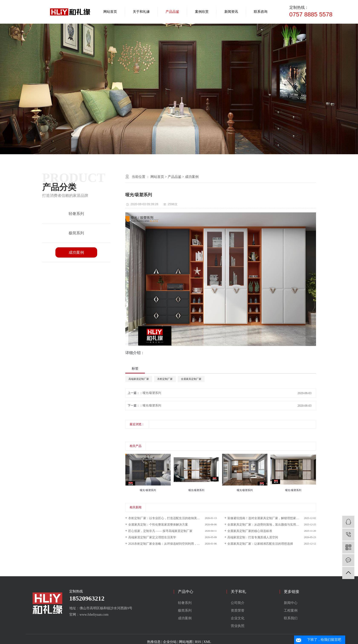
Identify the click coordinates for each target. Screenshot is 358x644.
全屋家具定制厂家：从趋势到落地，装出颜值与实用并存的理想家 (271, 525)
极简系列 (76, 233)
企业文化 (238, 618)
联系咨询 (261, 12)
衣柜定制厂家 (165, 379)
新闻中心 (291, 603)
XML (207, 642)
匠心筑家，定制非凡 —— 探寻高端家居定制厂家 (160, 531)
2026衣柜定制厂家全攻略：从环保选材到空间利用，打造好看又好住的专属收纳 (173, 544)
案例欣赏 (202, 12)
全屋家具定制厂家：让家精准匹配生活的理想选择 (260, 544)
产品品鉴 (172, 12)
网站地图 (186, 642)
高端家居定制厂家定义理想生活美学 (152, 537)
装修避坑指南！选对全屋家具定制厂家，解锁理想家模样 (265, 518)
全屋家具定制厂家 (191, 379)
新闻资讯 (231, 12)
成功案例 (76, 252)
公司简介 (238, 603)
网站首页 (110, 12)
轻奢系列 (76, 214)
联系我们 (291, 618)
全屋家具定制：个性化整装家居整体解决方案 (158, 525)
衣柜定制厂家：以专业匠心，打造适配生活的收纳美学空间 (167, 518)
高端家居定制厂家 (139, 379)
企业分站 (170, 642)
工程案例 (291, 610)
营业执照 (238, 626)
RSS (198, 642)
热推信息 (154, 642)
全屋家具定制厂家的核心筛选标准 (250, 531)
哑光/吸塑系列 (152, 393)
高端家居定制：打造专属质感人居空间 (253, 537)
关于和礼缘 (141, 12)
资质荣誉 (238, 610)
